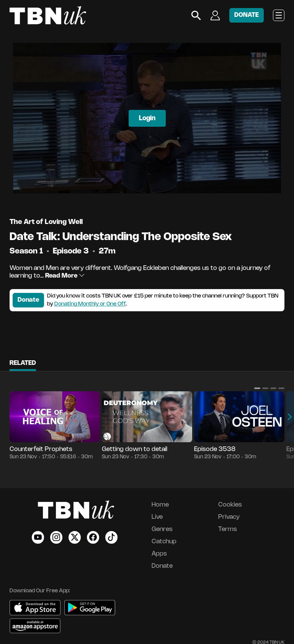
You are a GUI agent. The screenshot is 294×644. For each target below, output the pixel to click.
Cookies (230, 505)
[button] (257, 388)
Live (157, 517)
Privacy (229, 517)
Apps (159, 554)
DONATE (247, 15)
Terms (228, 529)
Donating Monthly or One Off (90, 304)
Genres (162, 529)
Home (160, 505)
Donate (28, 300)
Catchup (164, 542)
